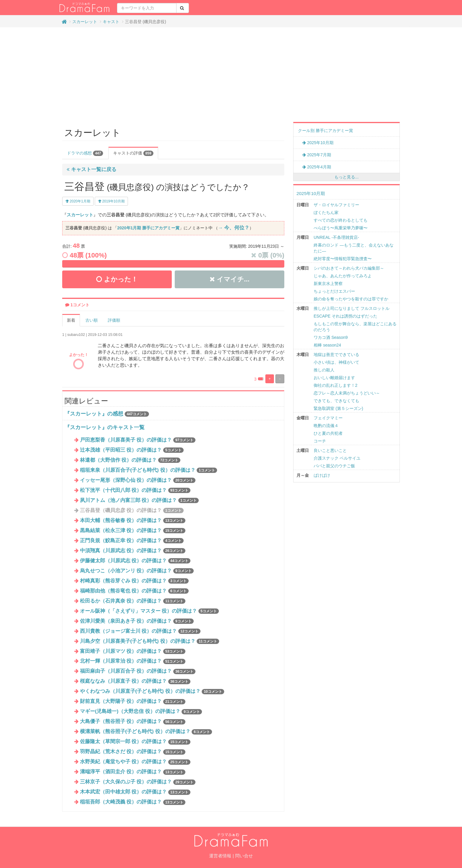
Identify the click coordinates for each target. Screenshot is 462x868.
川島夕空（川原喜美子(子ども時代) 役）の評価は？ (150, 641)
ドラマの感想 (85, 153)
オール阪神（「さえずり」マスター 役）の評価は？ (149, 611)
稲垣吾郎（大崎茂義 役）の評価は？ (133, 802)
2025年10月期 (318, 143)
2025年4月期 (317, 167)
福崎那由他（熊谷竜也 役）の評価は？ (134, 591)
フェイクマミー (328, 418)
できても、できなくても (336, 401)
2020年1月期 (78, 201)
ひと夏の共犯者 (328, 433)
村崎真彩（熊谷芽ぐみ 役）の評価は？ (134, 581)
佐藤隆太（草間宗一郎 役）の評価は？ (135, 741)
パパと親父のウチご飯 (334, 466)
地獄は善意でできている (336, 355)
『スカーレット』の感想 (94, 414)
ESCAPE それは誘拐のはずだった (345, 316)
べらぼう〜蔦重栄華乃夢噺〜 (341, 228)
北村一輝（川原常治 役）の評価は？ (133, 661)
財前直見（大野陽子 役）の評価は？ (133, 701)
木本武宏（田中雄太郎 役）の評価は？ (135, 792)
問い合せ (244, 856)
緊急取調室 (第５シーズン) (338, 408)
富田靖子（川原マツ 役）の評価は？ (133, 651)
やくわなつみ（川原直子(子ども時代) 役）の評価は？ (152, 691)
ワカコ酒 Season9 (331, 337)
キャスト (111, 22)
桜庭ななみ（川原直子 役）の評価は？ (135, 681)
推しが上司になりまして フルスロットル (352, 308)
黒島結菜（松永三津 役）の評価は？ (133, 530)
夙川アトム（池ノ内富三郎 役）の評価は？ (139, 500)
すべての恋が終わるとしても (341, 220)
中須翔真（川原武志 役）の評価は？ (133, 551)
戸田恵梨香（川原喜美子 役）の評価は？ (138, 440)
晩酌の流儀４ (326, 426)
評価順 (114, 320)
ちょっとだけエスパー (334, 291)
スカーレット (85, 22)
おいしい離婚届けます (334, 378)
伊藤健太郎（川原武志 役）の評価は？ (135, 561)
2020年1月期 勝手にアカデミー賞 (148, 228)
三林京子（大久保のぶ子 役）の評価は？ (138, 782)
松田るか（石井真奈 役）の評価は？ (133, 601)
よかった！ (117, 279)
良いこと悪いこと (330, 450)
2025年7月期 (317, 155)
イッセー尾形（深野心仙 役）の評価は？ (138, 480)
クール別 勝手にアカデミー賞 (325, 131)
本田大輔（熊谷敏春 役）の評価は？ (133, 520)
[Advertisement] (231, 75)
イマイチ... (230, 279)
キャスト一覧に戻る (92, 169)
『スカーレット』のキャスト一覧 (105, 427)
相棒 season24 (327, 345)
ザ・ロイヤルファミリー (336, 205)
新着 (71, 320)
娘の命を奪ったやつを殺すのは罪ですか (351, 299)
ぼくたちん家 (326, 212)
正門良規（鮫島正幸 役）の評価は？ (132, 541)
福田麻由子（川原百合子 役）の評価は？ (138, 671)
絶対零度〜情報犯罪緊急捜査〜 (343, 259)
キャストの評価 (133, 153)
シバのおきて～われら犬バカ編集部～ (349, 268)
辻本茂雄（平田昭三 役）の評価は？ (132, 450)
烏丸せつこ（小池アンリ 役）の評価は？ (137, 571)
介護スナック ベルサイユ (337, 458)
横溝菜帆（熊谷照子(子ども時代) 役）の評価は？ (146, 731)
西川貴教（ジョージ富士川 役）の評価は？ (140, 631)
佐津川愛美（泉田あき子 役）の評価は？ (137, 621)
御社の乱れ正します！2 (336, 385)
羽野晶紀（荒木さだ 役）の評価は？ (133, 752)
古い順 (92, 320)
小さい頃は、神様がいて (336, 362)
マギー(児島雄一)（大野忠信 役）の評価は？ (141, 711)
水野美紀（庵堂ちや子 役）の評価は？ (135, 762)
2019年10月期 (111, 201)
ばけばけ (322, 475)
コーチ (320, 441)
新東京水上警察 (328, 284)
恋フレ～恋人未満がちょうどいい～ (347, 393)
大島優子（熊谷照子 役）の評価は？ (133, 721)
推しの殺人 (324, 370)
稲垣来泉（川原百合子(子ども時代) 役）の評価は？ (149, 470)
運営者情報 (220, 856)
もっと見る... (346, 177)
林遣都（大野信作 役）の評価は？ (130, 460)
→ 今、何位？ (234, 228)
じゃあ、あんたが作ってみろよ (343, 276)
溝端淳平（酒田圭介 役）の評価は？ (133, 772)
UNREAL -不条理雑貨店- (336, 237)
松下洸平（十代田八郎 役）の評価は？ (135, 490)
